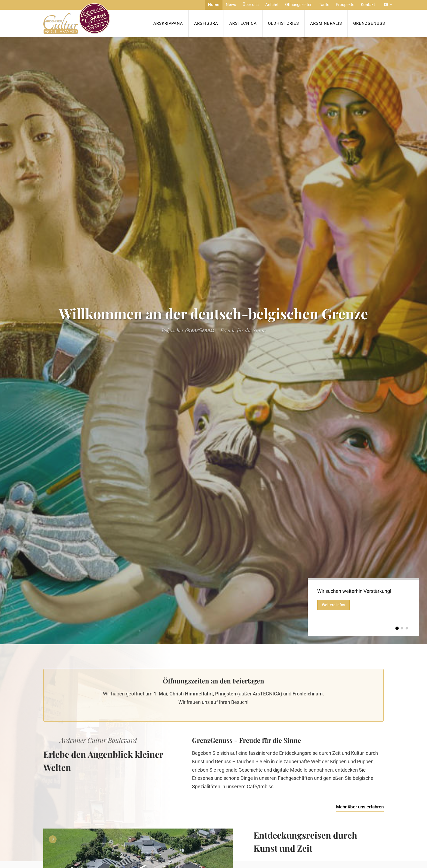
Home (214, 5)
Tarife (324, 5)
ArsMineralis (326, 23)
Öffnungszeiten (299, 5)
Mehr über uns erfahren (360, 807)
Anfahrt (272, 5)
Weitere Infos (333, 605)
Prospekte (345, 5)
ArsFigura (206, 23)
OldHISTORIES (283, 23)
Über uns (251, 5)
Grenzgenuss (369, 23)
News (231, 5)
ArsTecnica (243, 23)
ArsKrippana (168, 23)
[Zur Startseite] (77, 19)
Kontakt (368, 5)
